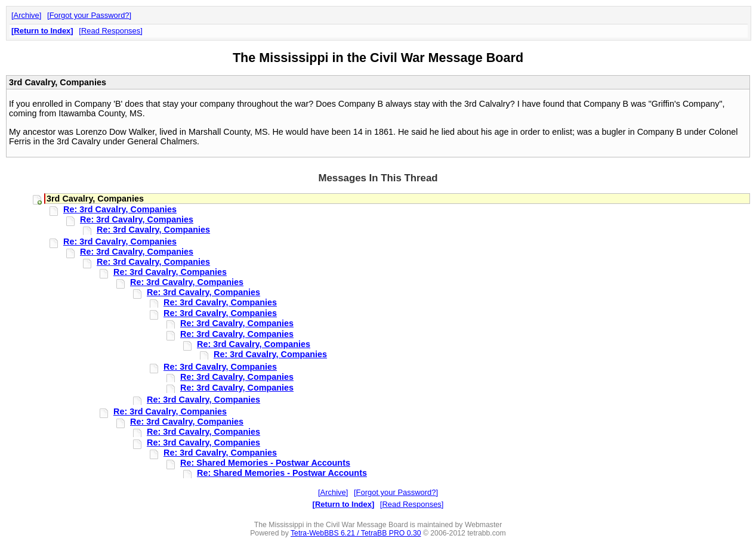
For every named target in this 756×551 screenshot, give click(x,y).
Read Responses (111, 31)
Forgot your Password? (90, 15)
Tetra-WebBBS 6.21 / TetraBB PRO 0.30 (356, 533)
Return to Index (42, 31)
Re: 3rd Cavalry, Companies (120, 209)
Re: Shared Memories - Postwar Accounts (265, 463)
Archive (27, 15)
